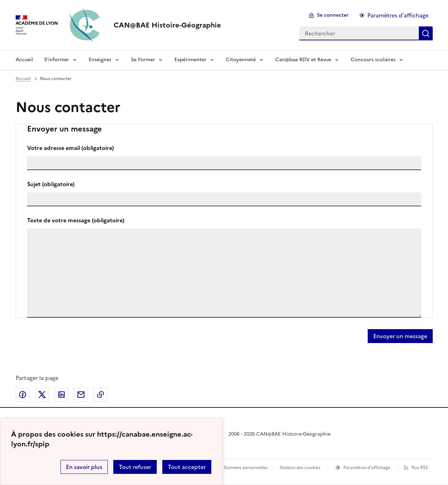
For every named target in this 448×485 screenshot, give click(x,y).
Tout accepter (187, 467)
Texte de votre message (76, 220)
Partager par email (81, 395)
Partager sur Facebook (23, 395)
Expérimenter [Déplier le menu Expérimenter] (190, 60)
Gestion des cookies (300, 468)
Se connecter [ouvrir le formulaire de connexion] (333, 15)
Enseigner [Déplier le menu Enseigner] (100, 60)
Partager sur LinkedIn (62, 395)
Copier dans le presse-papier (100, 395)
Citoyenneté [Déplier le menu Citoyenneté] (241, 60)
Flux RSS (420, 468)
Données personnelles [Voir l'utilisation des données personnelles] (246, 468)
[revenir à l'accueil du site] (167, 25)
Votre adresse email (71, 148)
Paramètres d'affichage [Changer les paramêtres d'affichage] (398, 15)
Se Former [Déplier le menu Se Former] (143, 60)
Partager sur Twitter (42, 395)
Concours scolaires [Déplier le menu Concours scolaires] (373, 60)
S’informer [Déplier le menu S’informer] (57, 60)
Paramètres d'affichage (367, 468)
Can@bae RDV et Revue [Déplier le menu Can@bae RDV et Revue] (303, 60)
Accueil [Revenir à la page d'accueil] (24, 60)
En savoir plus (84, 467)
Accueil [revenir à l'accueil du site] (23, 79)
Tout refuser (135, 467)
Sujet (51, 184)
